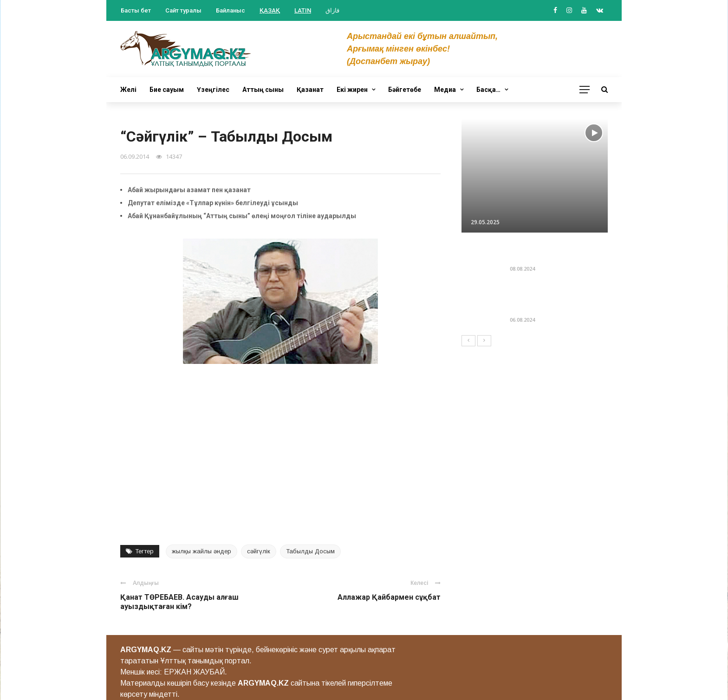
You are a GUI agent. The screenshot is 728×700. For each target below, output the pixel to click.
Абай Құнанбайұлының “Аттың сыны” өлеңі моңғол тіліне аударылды (242, 216)
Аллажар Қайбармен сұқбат (389, 597)
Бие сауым (167, 90)
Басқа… (488, 90)
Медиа (445, 90)
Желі (128, 90)
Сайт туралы (183, 10)
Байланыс (231, 10)
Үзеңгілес (213, 90)
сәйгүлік (259, 551)
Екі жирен (352, 90)
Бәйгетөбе (405, 90)
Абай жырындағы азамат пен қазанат (189, 190)
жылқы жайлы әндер (201, 551)
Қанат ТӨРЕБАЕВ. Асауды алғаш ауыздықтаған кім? (179, 602)
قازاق (332, 10)
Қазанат (310, 90)
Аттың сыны (263, 90)
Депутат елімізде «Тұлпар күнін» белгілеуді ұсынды (213, 203)
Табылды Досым (310, 551)
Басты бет (136, 10)
